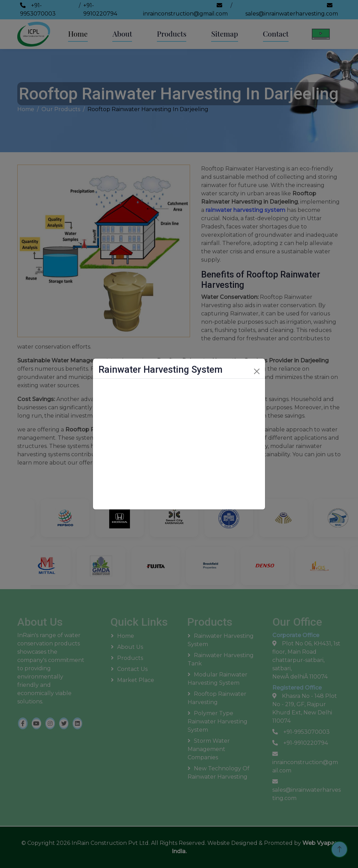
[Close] (257, 371)
